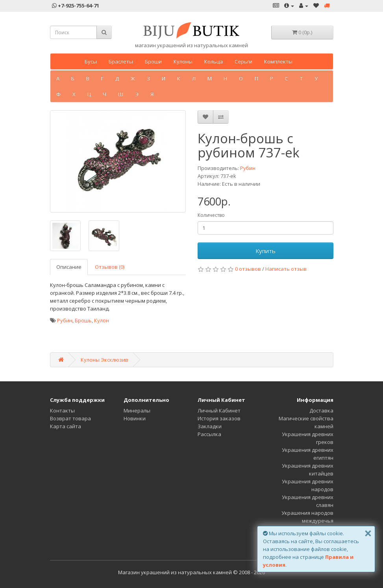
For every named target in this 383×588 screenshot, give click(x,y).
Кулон (102, 320)
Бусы (91, 61)
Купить (266, 251)
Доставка (321, 410)
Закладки (210, 426)
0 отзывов (248, 269)
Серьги (243, 61)
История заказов (219, 418)
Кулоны (183, 61)
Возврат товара (70, 418)
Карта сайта (66, 426)
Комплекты (278, 61)
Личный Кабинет (219, 410)
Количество (211, 215)
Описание (69, 267)
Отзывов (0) (110, 267)
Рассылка (209, 434)
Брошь (83, 320)
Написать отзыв (286, 269)
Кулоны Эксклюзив (105, 360)
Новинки (135, 418)
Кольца (214, 61)
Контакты (62, 410)
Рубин (248, 168)
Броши (153, 61)
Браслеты (121, 61)
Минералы (137, 410)
